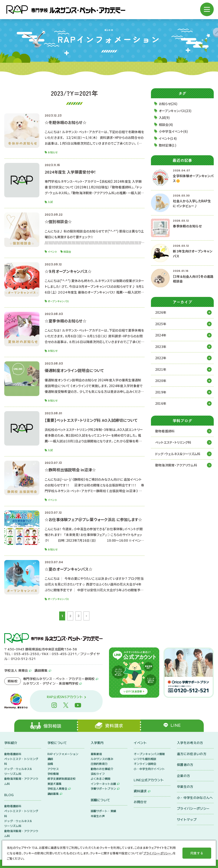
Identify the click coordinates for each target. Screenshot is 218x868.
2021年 (161, 369)
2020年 (161, 381)
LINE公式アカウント (149, 780)
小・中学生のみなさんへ (195, 797)
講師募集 (41, 671)
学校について (57, 743)
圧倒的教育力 (99, 764)
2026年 (161, 312)
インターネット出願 (103, 784)
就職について (100, 800)
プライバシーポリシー (193, 808)
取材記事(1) (168, 145)
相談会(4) (166, 125)
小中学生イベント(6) (173, 131)
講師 (50, 759)
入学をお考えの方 (190, 743)
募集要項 (96, 754)
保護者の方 (185, 765)
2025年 (161, 324)
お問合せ (140, 802)
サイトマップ (187, 819)
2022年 (161, 358)
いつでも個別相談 (145, 759)
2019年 (161, 392)
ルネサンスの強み (102, 759)
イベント (140, 743)
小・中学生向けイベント (149, 769)
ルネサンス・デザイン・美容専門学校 (51, 683)
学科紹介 (11, 743)
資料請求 (140, 791)
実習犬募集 (55, 784)
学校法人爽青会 (57, 789)
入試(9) (164, 118)
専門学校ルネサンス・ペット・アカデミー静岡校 (59, 679)
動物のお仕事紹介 (102, 769)
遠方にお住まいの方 (192, 754)
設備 (50, 764)
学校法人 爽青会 (16, 671)
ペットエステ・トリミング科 (173, 442)
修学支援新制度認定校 (62, 779)
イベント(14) (168, 138)
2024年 (161, 335)
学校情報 (53, 774)
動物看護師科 (165, 431)
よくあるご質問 (101, 779)
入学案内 (97, 743)
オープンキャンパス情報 (149, 754)
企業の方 (183, 776)
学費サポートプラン (103, 789)
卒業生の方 (185, 786)
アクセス (53, 769)
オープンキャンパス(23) (175, 111)
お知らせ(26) (168, 104)
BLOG (9, 795)
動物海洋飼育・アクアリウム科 (176, 465)
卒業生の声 (98, 816)
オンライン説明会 (145, 764)
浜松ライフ (98, 774)
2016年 (161, 403)
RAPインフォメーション (63, 754)
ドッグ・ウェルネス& (178, 454)
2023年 (161, 347)
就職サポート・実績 (103, 811)
